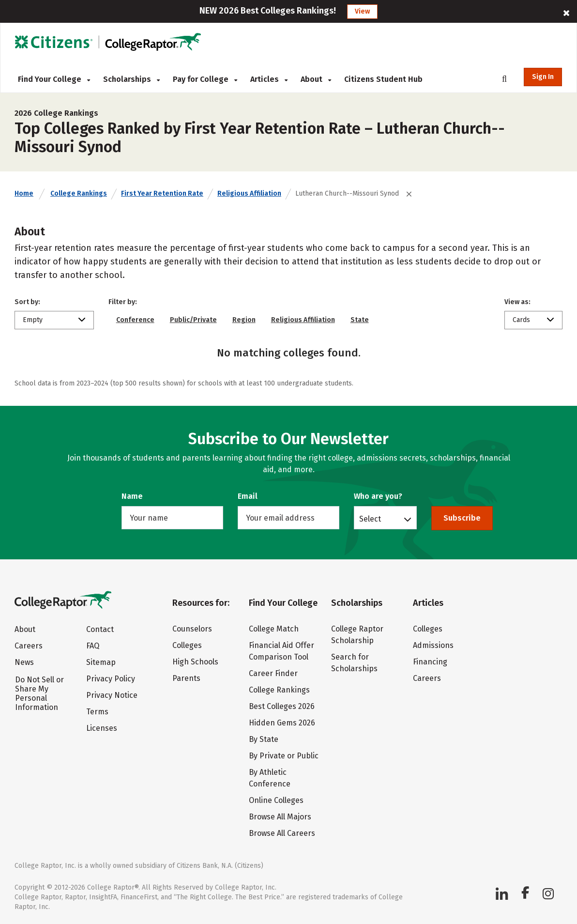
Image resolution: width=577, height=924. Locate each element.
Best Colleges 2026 (282, 706)
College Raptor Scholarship (357, 635)
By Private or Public (284, 756)
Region (244, 320)
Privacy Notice (112, 695)
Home (24, 193)
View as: (517, 302)
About (316, 79)
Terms (97, 712)
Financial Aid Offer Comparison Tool (281, 651)
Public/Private (193, 320)
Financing (430, 662)
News (24, 662)
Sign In (543, 77)
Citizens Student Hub (383, 79)
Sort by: (27, 302)
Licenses (102, 728)
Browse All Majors (280, 817)
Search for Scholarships (354, 663)
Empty (33, 320)
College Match (274, 629)
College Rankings (79, 193)
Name (132, 496)
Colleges (187, 645)
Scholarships (131, 79)
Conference (135, 320)
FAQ (93, 646)
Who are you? (378, 496)
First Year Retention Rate (162, 193)
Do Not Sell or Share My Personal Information (39, 693)
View (362, 11)
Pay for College (205, 79)
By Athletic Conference (270, 778)
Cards (521, 320)
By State (264, 739)
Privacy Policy (111, 679)
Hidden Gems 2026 (282, 723)
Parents (186, 678)
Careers (29, 646)
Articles (269, 79)
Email (248, 496)
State (360, 320)
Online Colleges (276, 800)
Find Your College (54, 79)
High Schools (195, 662)
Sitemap (101, 662)
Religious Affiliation (249, 193)
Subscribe (462, 518)
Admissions (433, 645)
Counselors (192, 629)
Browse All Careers (282, 833)
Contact (100, 629)
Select (370, 519)
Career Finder (273, 673)
